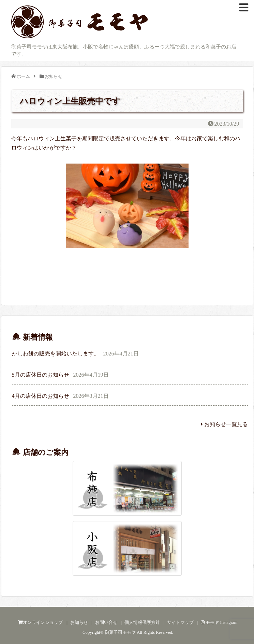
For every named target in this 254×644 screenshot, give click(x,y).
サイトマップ (180, 622)
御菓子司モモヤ (120, 632)
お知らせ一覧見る (224, 424)
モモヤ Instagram (219, 622)
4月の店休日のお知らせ (41, 396)
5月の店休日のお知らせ (41, 375)
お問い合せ (106, 622)
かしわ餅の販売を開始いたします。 (56, 354)
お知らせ (79, 622)
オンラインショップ (40, 622)
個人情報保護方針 (142, 622)
